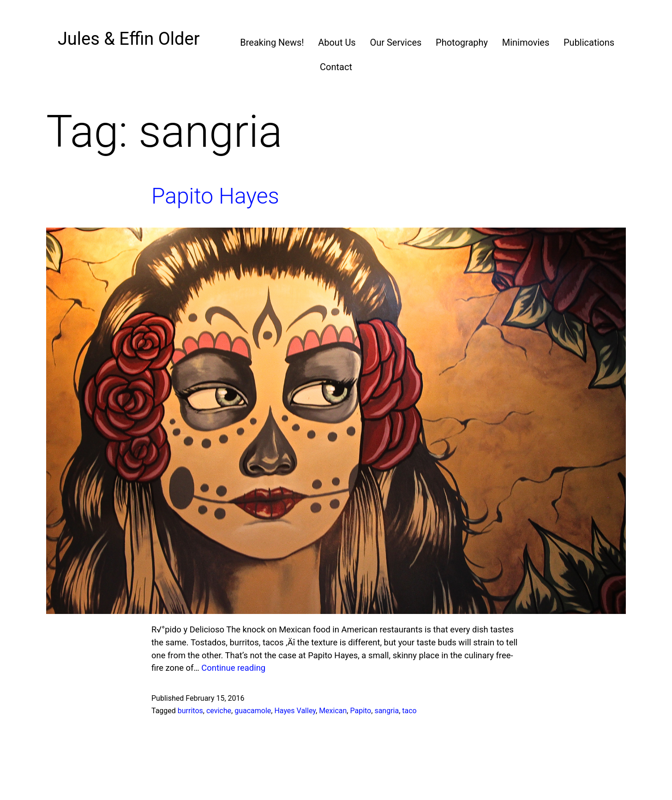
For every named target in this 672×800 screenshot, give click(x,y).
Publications (589, 42)
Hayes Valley (295, 711)
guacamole (253, 711)
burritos (190, 711)
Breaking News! (272, 42)
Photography (462, 42)
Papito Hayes (215, 196)
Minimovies (526, 42)
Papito (360, 711)
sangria (387, 711)
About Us (337, 42)
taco (409, 711)
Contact (336, 67)
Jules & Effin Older (129, 39)
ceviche (219, 711)
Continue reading (233, 668)
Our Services (396, 42)
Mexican (333, 711)
